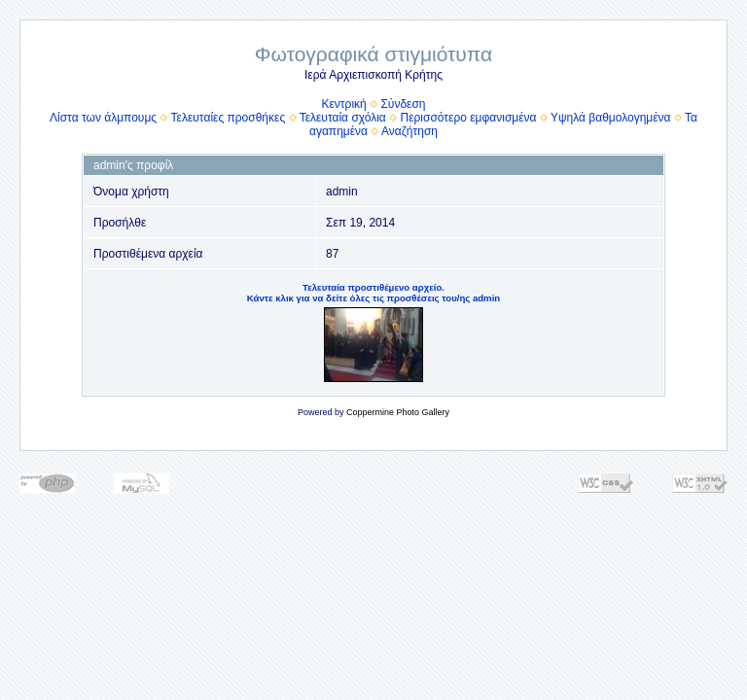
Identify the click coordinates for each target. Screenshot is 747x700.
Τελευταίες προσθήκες (229, 118)
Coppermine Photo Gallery (398, 412)
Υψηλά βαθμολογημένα (611, 118)
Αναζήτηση (409, 131)
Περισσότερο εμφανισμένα (469, 118)
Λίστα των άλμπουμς (103, 118)
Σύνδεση (403, 104)
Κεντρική (343, 104)
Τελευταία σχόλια (343, 118)
